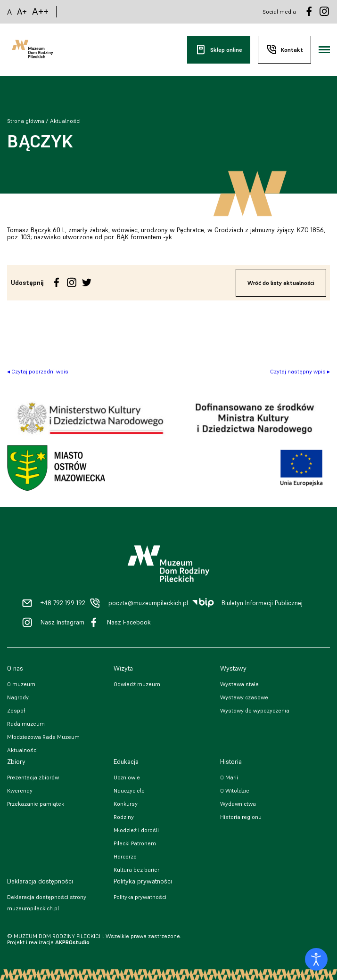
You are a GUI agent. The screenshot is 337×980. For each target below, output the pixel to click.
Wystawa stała (239, 684)
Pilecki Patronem (135, 843)
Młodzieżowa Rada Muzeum (43, 737)
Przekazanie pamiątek (36, 804)
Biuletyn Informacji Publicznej (262, 603)
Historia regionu (241, 817)
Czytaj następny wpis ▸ (300, 371)
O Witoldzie (235, 790)
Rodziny (124, 817)
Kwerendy (20, 790)
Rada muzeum (26, 724)
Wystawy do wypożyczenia (255, 710)
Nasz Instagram (62, 622)
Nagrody (18, 697)
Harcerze (125, 856)
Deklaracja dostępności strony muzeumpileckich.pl (47, 903)
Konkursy (126, 804)
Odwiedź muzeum (137, 684)
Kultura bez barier (136, 870)
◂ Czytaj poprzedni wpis (38, 371)
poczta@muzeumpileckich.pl (148, 603)
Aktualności (65, 121)
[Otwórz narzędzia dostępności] (316, 959)
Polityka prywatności (140, 897)
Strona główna (26, 121)
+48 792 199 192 (63, 603)
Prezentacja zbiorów (33, 777)
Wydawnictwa (238, 804)
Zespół (16, 710)
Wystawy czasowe (244, 697)
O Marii (229, 777)
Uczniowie (127, 777)
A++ (40, 12)
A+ (22, 12)
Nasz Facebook (129, 622)
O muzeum (21, 684)
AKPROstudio (72, 942)
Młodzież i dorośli (136, 830)
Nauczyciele (129, 790)
